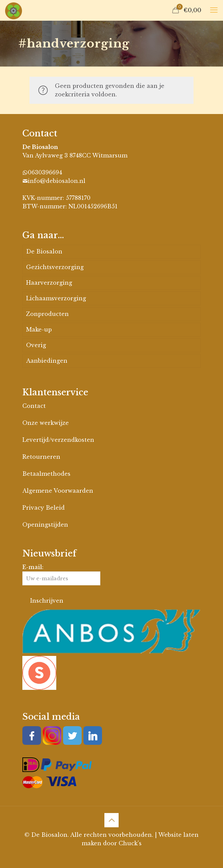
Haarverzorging (49, 283)
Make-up (39, 329)
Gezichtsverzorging (55, 267)
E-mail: (61, 574)
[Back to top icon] (111, 820)
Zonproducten (47, 314)
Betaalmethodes (46, 474)
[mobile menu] (214, 10)
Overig (36, 345)
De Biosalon (44, 251)
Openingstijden (45, 525)
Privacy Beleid (44, 508)
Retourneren (41, 457)
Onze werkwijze (46, 423)
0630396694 (45, 172)
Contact (34, 406)
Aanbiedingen (47, 361)
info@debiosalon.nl (57, 181)
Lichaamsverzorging (56, 298)
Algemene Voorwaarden (58, 491)
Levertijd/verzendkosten (58, 440)
